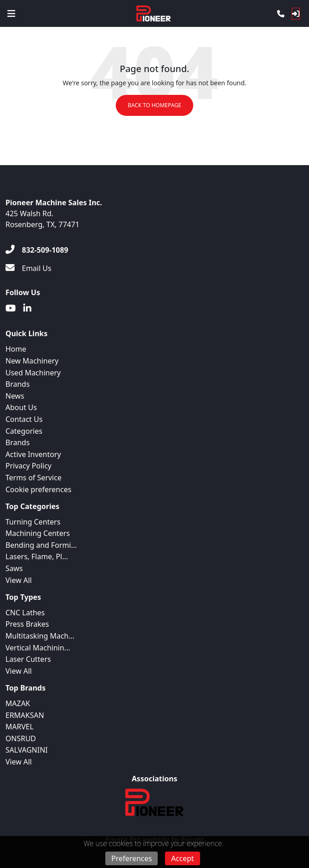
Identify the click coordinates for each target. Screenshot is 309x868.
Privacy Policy (28, 466)
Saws (14, 568)
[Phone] (281, 14)
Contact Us (24, 419)
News (15, 396)
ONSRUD (21, 738)
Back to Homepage (154, 105)
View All (19, 580)
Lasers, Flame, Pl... (37, 556)
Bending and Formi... (41, 545)
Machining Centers (38, 533)
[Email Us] (28, 268)
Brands (18, 384)
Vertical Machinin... (38, 648)
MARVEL (20, 727)
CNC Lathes (25, 613)
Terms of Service (33, 478)
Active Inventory (33, 454)
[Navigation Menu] (11, 14)
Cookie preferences (39, 489)
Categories (24, 431)
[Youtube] (11, 308)
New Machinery (32, 361)
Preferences (131, 858)
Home (16, 349)
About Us (21, 407)
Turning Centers (33, 522)
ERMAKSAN (25, 715)
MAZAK (18, 703)
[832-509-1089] (37, 250)
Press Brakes (27, 624)
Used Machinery (33, 373)
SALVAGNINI (27, 750)
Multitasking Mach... (40, 636)
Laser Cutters (28, 659)
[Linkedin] (27, 308)
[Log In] (296, 14)
